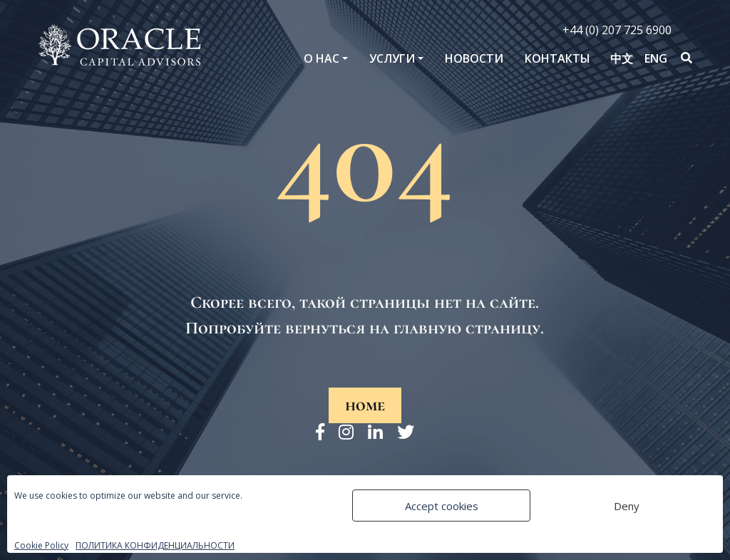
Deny (627, 506)
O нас (322, 58)
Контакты (557, 58)
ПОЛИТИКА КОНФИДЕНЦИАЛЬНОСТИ (155, 545)
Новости (474, 58)
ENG (656, 58)
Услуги (392, 58)
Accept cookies (442, 506)
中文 (622, 58)
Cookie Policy (41, 545)
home (365, 405)
